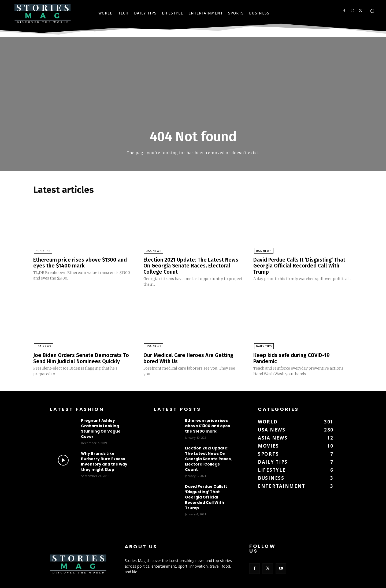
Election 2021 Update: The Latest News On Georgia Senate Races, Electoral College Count (191, 266)
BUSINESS (42, 251)
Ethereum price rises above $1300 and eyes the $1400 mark (80, 263)
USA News (153, 251)
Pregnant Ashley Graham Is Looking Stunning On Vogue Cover (101, 428)
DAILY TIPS (263, 346)
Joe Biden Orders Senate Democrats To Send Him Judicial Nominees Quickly (81, 358)
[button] (372, 11)
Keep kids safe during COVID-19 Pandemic (292, 358)
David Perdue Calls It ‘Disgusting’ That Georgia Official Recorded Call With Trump (299, 266)
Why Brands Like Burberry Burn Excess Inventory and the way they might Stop (104, 461)
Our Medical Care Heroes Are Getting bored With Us (189, 358)
